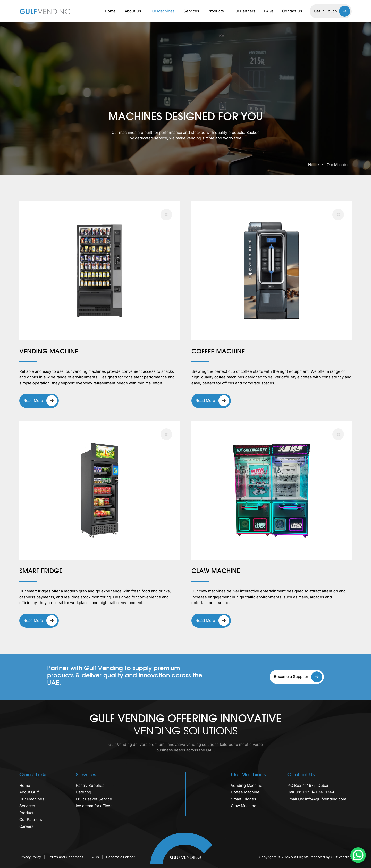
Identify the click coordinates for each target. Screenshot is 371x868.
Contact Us (292, 11)
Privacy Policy (31, 857)
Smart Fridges (243, 799)
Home (110, 11)
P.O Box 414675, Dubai (308, 785)
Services (191, 11)
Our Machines (162, 11)
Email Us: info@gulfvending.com (317, 799)
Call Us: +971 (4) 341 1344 (311, 792)
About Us (133, 11)
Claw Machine (244, 806)
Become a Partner (120, 857)
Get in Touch (332, 11)
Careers (26, 826)
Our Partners (244, 11)
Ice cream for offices (94, 806)
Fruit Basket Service (94, 799)
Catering (83, 792)
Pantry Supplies (90, 785)
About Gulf (29, 792)
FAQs (269, 11)
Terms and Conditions (66, 857)
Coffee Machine (245, 792)
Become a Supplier (298, 677)
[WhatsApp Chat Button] (358, 855)
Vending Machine (247, 785)
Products (216, 11)
